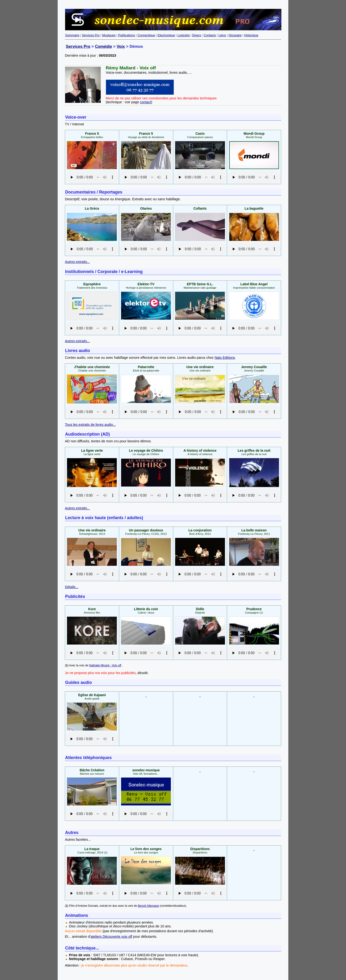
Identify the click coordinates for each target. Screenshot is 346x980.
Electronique (166, 35)
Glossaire (235, 35)
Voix (121, 46)
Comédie (103, 46)
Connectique (146, 35)
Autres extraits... (77, 262)
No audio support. (92, 177)
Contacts (210, 35)
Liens (222, 35)
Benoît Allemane (148, 906)
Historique (251, 35)
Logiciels (184, 35)
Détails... (72, 587)
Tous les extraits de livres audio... (90, 425)
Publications (126, 35)
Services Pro (91, 35)
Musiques (109, 35)
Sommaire (72, 35)
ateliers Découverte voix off (111, 937)
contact (145, 102)
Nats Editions (225, 358)
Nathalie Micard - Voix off (105, 665)
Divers (197, 35)
